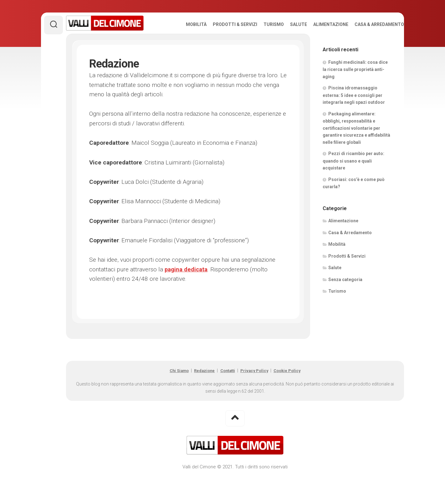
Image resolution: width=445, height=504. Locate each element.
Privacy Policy (258, 392)
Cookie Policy (295, 392)
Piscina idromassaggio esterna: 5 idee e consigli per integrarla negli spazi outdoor (354, 116)
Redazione (201, 392)
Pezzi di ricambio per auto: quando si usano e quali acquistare (353, 182)
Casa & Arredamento (367, 46)
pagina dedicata (186, 291)
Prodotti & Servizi (222, 46)
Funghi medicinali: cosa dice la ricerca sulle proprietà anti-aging (355, 90)
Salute (286, 46)
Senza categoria (345, 300)
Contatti (228, 392)
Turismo (261, 46)
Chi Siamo (172, 392)
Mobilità (184, 46)
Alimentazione (318, 46)
